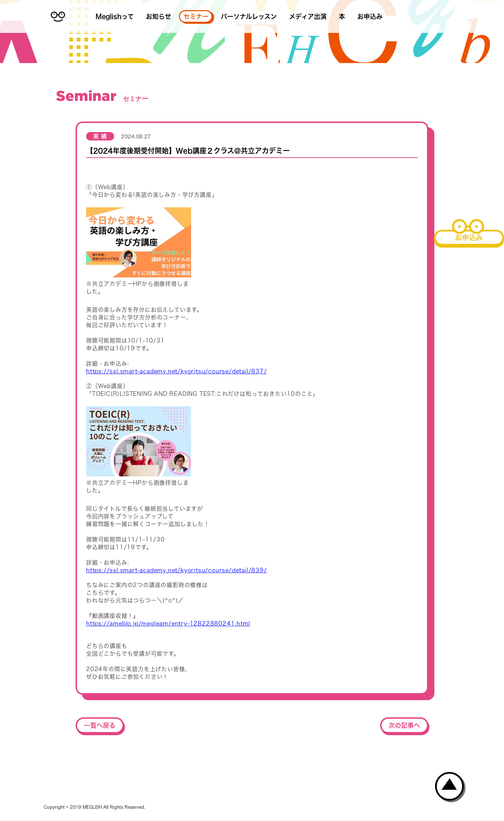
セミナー (196, 16)
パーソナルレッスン (249, 16)
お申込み (370, 16)
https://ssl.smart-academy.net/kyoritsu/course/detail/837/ (177, 371)
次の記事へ (404, 725)
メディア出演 (308, 16)
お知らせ (159, 16)
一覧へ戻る (100, 725)
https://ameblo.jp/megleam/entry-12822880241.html (168, 623)
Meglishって (115, 16)
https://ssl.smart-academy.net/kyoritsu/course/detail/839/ (177, 570)
